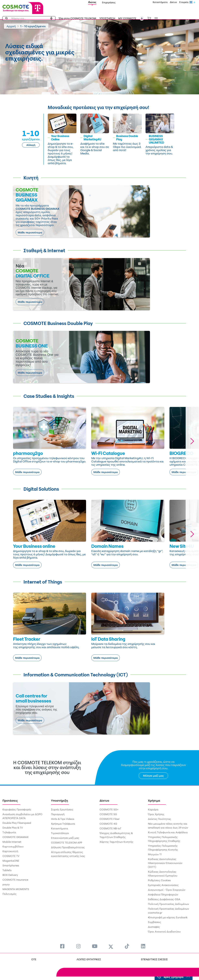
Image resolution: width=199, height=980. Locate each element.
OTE (34, 959)
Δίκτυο (173, 2)
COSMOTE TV (11, 856)
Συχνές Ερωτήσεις (62, 809)
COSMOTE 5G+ (109, 809)
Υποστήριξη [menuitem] (59, 800)
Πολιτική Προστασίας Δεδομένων (169, 904)
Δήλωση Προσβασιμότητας (68, 847)
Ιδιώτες (92, 2)
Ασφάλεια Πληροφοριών (163, 894)
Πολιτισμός (9, 894)
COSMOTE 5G (108, 814)
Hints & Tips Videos (63, 819)
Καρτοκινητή (10, 851)
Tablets (7, 870)
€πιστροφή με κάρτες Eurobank (168, 917)
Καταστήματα (160, 2)
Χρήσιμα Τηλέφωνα (63, 824)
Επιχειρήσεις (109, 2)
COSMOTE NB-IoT (111, 828)
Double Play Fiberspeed (17, 823)
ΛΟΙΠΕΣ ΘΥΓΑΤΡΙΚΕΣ (89, 959)
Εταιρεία (184, 2)
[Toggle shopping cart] (151, 18)
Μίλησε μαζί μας (153, 776)
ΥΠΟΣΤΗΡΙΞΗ (107, 18)
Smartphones (11, 865)
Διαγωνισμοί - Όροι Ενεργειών (167, 890)
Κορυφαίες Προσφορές (17, 809)
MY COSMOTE (127, 18)
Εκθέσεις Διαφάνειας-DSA (164, 899)
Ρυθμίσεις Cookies (159, 880)
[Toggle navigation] (155, 19)
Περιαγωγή (58, 814)
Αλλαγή (31, 145)
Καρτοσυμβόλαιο (13, 846)
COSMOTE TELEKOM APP (67, 843)
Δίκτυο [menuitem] (104, 800)
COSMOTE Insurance (15, 880)
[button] (142, 18)
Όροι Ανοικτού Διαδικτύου (164, 932)
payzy (6, 884)
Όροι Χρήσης (156, 814)
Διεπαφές (154, 927)
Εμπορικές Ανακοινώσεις (163, 885)
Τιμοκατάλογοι (60, 833)
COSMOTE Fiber (110, 819)
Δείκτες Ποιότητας (160, 819)
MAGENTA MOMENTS (16, 889)
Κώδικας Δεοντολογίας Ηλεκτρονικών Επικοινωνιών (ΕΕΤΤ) (165, 863)
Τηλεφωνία (9, 832)
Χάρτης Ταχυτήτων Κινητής (116, 842)
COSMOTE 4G (108, 824)
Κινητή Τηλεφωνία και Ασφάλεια (168, 832)
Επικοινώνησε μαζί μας (65, 838)
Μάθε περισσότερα (30, 232)
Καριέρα (153, 809)
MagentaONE (11, 861)
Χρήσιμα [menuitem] (154, 800)
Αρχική (11, 26)
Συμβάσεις (155, 922)
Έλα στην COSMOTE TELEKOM (77, 18)
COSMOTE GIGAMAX (15, 837)
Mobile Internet (12, 842)
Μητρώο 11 (155, 854)
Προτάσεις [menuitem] (10, 800)
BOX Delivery (10, 875)
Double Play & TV (13, 828)
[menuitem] (62, 946)
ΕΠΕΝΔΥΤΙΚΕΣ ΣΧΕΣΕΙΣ (154, 959)
